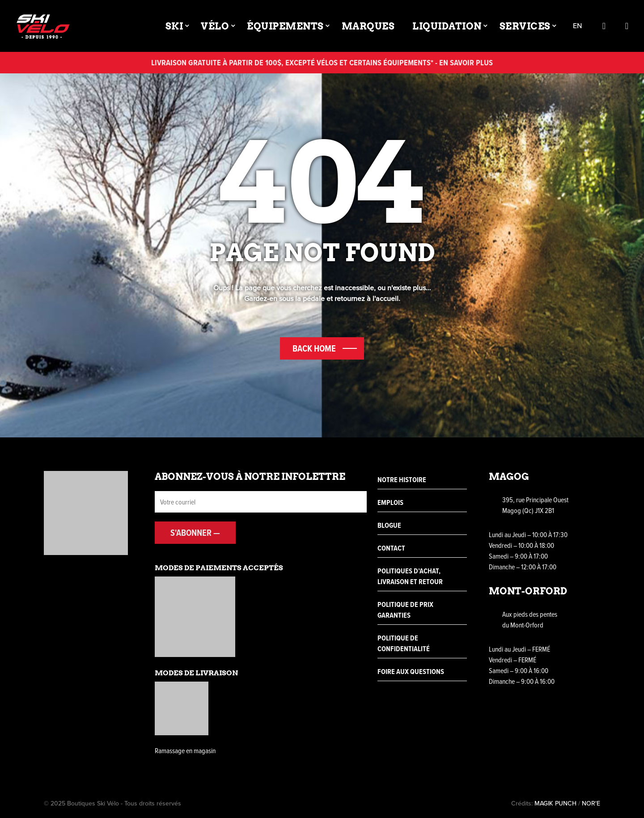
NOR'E (591, 803)
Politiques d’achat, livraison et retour (410, 576)
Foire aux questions (411, 672)
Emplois (390, 502)
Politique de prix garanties (405, 610)
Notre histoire (402, 480)
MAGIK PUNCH (555, 803)
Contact (391, 548)
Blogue (389, 525)
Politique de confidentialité (404, 643)
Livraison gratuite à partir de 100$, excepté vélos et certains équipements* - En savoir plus (322, 62)
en (577, 26)
